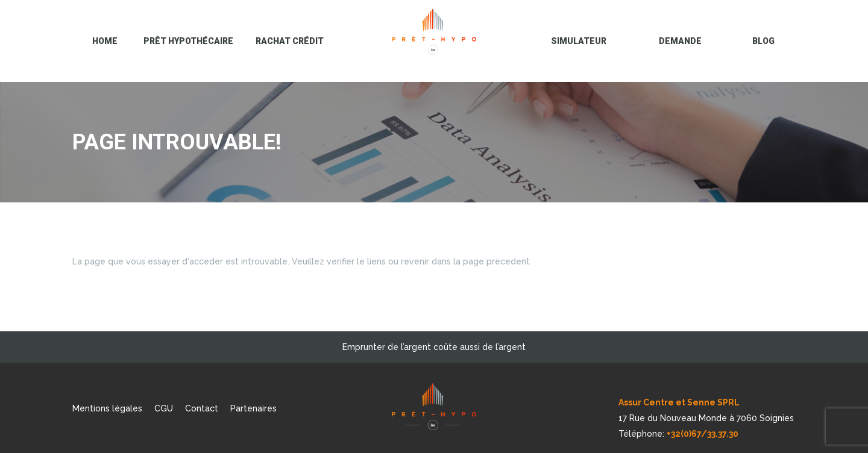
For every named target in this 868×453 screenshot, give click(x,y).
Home (105, 41)
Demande (680, 41)
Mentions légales (107, 408)
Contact (202, 408)
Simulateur (579, 41)
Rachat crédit (290, 41)
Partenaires (253, 408)
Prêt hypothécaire (188, 41)
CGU (164, 408)
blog (763, 41)
